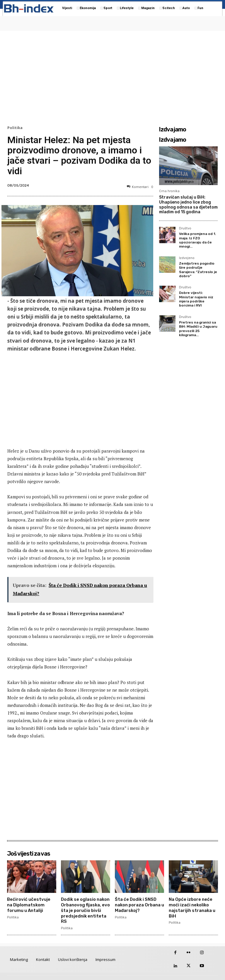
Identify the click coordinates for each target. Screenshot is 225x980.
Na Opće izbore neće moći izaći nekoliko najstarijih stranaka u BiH (191, 906)
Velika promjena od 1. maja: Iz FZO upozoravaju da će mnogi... (197, 240)
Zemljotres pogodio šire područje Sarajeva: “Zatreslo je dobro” (198, 270)
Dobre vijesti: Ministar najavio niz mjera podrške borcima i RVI (196, 299)
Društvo (185, 229)
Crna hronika (169, 191)
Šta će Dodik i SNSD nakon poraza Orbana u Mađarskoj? (139, 904)
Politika (15, 128)
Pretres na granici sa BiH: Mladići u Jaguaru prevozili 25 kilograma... (198, 329)
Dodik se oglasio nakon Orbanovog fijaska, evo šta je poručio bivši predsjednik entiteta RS (85, 906)
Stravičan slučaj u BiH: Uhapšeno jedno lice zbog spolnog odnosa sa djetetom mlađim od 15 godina (188, 205)
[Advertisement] (112, 77)
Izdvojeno (187, 258)
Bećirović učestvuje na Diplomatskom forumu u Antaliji (30, 904)
